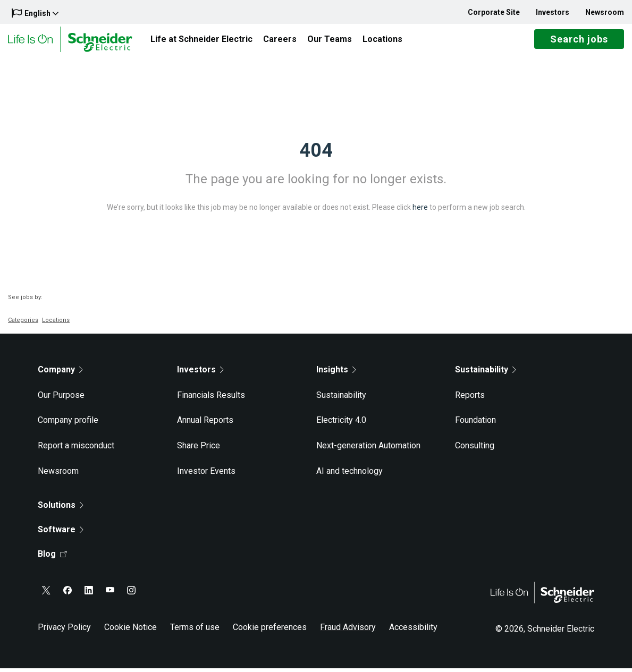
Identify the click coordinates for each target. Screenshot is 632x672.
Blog (52, 558)
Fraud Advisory (348, 631)
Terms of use (195, 631)
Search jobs (579, 41)
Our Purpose (61, 399)
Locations (382, 41)
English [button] (35, 13)
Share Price (199, 449)
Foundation (475, 424)
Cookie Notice (130, 631)
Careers (280, 41)
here (420, 211)
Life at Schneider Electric (201, 41)
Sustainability (341, 399)
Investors (553, 12)
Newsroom (605, 12)
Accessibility (413, 631)
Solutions (61, 509)
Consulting (475, 449)
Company (60, 373)
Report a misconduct (76, 449)
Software (61, 533)
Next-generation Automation (368, 449)
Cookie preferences (270, 631)
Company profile (68, 424)
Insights (336, 373)
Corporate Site (494, 12)
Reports (470, 399)
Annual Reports (205, 424)
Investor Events (206, 475)
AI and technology (349, 475)
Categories (23, 324)
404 (316, 154)
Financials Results (211, 399)
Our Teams (330, 41)
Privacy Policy (64, 631)
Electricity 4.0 (341, 424)
